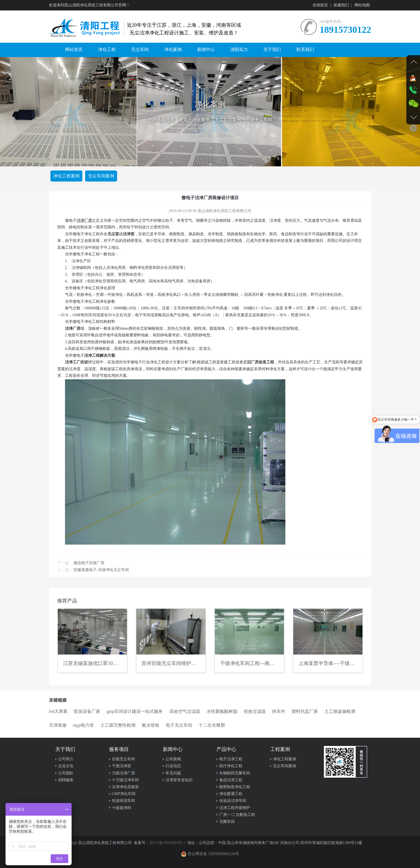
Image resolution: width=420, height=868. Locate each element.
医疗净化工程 (231, 766)
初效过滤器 (255, 711)
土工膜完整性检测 (118, 725)
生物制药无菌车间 (235, 773)
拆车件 (279, 711)
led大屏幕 (58, 711)
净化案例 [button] (173, 49)
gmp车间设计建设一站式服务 (135, 711)
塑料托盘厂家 (305, 711)
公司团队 (66, 773)
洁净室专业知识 (179, 780)
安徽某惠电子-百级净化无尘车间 (101, 570)
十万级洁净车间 (125, 780)
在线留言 (320, 5)
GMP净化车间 (124, 794)
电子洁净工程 (231, 759)
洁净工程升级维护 (235, 808)
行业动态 (173, 766)
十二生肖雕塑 (212, 725)
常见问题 (173, 773)
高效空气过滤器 (185, 711)
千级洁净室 (121, 766)
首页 (183, 120)
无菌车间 (227, 822)
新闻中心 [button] (206, 49)
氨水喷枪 (151, 725)
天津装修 (58, 725)
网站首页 (74, 49)
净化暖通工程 (231, 794)
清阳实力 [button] (239, 49)
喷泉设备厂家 (87, 711)
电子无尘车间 (179, 725)
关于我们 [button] (272, 49)
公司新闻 (173, 759)
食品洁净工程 (231, 780)
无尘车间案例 (228, 120)
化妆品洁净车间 (233, 801)
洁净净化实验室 (125, 787)
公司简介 (66, 759)
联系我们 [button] (305, 49)
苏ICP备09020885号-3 (167, 843)
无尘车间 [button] (140, 49)
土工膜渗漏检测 (340, 711)
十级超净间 (121, 808)
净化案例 (201, 120)
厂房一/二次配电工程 (237, 815)
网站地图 (362, 5)
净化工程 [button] (107, 49)
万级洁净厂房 (123, 773)
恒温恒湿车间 (123, 801)
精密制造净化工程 (235, 787)
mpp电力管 (83, 725)
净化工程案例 (66, 176)
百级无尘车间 (259, 120)
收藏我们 (341, 5)
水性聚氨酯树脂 (222, 711)
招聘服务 (66, 780)
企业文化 (66, 766)
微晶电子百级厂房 (89, 563)
